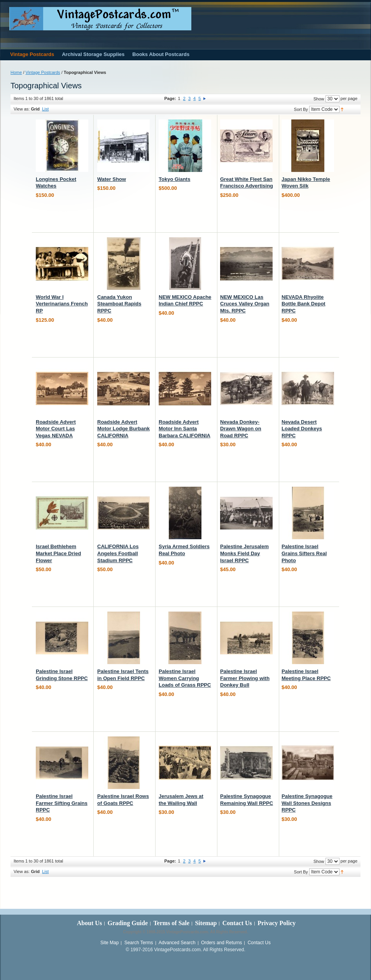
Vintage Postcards (43, 72)
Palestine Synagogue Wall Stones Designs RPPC (307, 803)
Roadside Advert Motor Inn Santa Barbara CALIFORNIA (185, 429)
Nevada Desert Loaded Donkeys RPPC (302, 429)
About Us (89, 923)
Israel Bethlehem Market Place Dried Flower (58, 553)
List (45, 109)
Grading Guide (128, 923)
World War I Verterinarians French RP (62, 304)
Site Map (109, 943)
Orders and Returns (221, 943)
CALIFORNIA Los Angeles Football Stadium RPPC (118, 553)
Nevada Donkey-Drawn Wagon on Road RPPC (241, 429)
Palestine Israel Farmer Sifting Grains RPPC (62, 803)
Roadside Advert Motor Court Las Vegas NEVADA (56, 429)
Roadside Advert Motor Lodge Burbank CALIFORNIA (123, 429)
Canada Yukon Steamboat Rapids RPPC (119, 304)
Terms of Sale (171, 923)
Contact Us (237, 923)
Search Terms (139, 943)
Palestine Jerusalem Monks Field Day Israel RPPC (244, 553)
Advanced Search (177, 943)
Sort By (301, 109)
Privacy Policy (276, 923)
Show (319, 99)
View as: (22, 109)
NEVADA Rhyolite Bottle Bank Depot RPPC (304, 304)
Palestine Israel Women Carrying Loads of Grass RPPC (185, 678)
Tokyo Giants (174, 179)
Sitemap (206, 923)
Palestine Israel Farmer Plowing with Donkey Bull (245, 678)
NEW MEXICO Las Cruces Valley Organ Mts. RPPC (245, 304)
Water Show (112, 179)
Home (16, 72)
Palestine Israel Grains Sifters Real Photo (304, 553)
